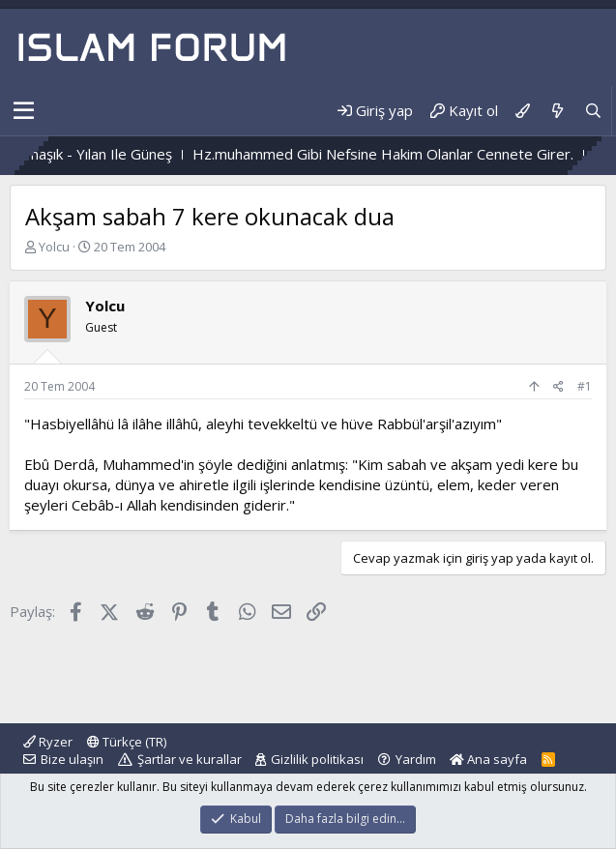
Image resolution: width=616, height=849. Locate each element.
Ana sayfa (488, 759)
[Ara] (593, 111)
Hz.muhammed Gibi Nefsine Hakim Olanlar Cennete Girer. (406, 154)
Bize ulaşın (72, 759)
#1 (585, 386)
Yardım (416, 759)
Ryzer (48, 742)
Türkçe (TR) (127, 742)
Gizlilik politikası (317, 759)
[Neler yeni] (557, 111)
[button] (24, 111)
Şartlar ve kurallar (190, 759)
